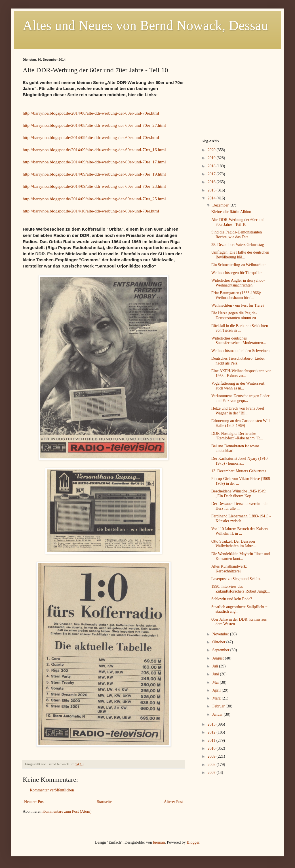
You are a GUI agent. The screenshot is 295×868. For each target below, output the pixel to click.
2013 (212, 724)
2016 (212, 182)
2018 (212, 166)
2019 (212, 158)
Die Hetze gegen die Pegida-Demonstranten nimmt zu (234, 315)
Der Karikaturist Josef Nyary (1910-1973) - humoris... (240, 461)
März (217, 698)
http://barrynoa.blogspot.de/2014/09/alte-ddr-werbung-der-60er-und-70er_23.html (94, 186)
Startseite (104, 802)
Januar (218, 714)
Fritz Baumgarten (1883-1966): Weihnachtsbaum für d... (236, 295)
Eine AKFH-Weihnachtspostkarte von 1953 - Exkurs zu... (241, 373)
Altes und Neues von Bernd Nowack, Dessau (145, 25)
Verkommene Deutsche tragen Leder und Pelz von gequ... (240, 398)
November (221, 634)
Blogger (193, 842)
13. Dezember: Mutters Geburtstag (239, 471)
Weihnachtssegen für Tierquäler (237, 273)
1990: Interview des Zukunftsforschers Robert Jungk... (241, 589)
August (218, 658)
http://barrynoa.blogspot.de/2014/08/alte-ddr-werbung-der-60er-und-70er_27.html (94, 125)
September (221, 650)
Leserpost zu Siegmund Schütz (236, 579)
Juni (216, 674)
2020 (212, 150)
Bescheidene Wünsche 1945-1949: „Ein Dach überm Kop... (239, 494)
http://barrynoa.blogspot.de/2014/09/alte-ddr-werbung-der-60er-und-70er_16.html (94, 150)
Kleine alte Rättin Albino (231, 212)
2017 (212, 174)
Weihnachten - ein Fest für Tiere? (238, 305)
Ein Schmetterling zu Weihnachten (239, 265)
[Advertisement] (237, 93)
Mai (216, 682)
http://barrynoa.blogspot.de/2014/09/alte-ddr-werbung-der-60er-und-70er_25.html (94, 199)
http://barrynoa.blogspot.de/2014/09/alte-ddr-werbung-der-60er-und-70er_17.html (94, 162)
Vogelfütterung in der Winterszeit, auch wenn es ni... (238, 386)
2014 (212, 198)
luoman (159, 842)
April (217, 690)
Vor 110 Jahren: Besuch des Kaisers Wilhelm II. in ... (240, 531)
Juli (216, 666)
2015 (212, 190)
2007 (212, 773)
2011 (212, 740)
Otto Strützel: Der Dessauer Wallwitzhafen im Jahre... (234, 544)
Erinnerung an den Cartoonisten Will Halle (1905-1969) (241, 423)
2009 (212, 756)
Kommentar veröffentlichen (52, 790)
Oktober (219, 642)
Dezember (221, 205)
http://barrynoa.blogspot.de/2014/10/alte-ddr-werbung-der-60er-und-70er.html (91, 211)
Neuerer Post (34, 802)
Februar (219, 706)
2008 (212, 765)
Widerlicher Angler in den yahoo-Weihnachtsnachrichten (238, 283)
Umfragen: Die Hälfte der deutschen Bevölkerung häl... (240, 255)
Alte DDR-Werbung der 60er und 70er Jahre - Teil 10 (238, 222)
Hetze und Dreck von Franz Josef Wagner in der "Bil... (238, 411)
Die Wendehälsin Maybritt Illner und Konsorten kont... (241, 556)
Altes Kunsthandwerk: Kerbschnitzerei (229, 569)
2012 (212, 732)
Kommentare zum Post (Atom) (67, 811)
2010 (212, 748)
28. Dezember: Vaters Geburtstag (238, 245)
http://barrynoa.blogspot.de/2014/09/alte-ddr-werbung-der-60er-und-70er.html (91, 137)
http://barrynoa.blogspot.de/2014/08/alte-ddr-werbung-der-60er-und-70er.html (91, 113)
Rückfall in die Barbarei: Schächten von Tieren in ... (240, 328)
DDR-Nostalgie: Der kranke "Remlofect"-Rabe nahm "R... (237, 436)
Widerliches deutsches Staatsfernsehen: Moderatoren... (239, 341)
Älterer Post (173, 802)
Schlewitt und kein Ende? (232, 599)
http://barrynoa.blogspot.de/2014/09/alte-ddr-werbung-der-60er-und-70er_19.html (94, 174)
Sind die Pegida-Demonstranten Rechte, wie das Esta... (237, 235)
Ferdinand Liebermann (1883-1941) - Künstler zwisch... (241, 519)
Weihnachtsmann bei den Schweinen (240, 351)
